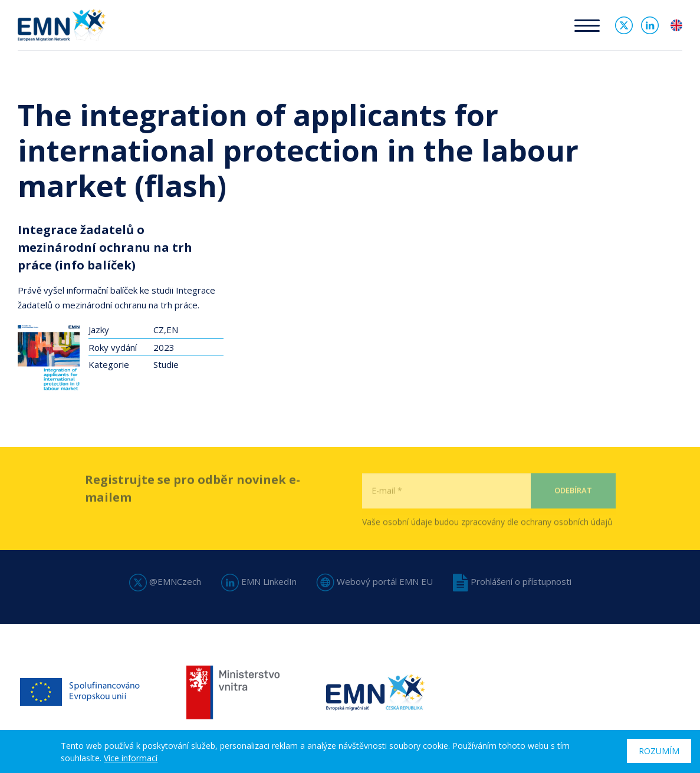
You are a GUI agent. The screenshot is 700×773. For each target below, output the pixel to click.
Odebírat (573, 511)
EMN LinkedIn (259, 581)
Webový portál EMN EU (375, 581)
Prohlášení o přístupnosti (512, 581)
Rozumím (659, 751)
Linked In (650, 25)
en (676, 25)
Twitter (624, 25)
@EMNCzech (165, 581)
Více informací (131, 758)
